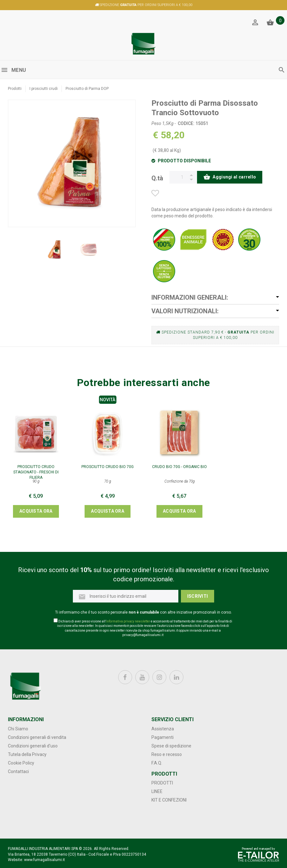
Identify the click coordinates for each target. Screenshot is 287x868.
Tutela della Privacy (27, 754)
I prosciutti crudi (44, 89)
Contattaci (18, 771)
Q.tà (157, 178)
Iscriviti (198, 596)
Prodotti (15, 89)
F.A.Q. (157, 763)
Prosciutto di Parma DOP (87, 89)
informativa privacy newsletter (128, 621)
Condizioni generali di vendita (37, 737)
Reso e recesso (167, 754)
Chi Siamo (18, 729)
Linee (157, 791)
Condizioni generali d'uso (33, 746)
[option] (55, 250)
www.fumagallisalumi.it (45, 860)
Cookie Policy (21, 763)
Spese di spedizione (171, 746)
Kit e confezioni (169, 800)
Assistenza (163, 729)
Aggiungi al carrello (230, 178)
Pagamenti (163, 737)
